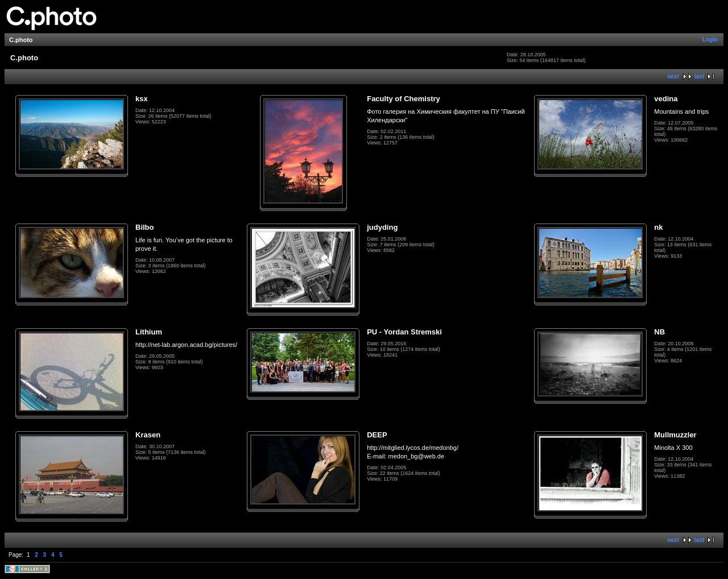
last (699, 76)
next (673, 76)
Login (710, 40)
